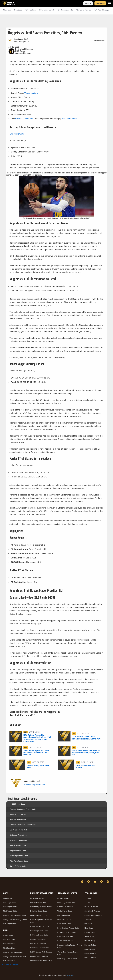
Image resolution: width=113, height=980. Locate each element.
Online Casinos (90, 958)
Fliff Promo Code (64, 915)
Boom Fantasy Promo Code (68, 928)
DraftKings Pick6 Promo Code (69, 959)
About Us (88, 920)
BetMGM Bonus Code (18, 814)
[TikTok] (102, 882)
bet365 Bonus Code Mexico (41, 960)
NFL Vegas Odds (10, 903)
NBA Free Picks (9, 944)
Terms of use (89, 937)
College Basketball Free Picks (15, 957)
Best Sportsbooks (69, 119)
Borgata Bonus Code (18, 851)
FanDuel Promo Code (18, 819)
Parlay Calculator (91, 907)
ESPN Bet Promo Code (19, 830)
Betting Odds (8, 898)
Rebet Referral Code (65, 937)
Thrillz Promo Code (65, 911)
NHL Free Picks (9, 961)
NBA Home (7, 10)
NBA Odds (18, 10)
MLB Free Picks (9, 948)
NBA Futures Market (47, 10)
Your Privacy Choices (10, 965)
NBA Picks (31, 10)
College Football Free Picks (14, 952)
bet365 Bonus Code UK (39, 956)
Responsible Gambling (93, 915)
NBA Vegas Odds (10, 907)
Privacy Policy (90, 932)
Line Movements (17, 134)
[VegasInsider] (3, 884)
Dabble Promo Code (65, 920)
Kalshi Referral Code (18, 866)
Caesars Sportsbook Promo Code (23, 825)
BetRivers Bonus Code (39, 935)
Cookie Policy (90, 949)
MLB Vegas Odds (10, 911)
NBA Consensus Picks (65, 10)
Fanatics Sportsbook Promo (41, 907)
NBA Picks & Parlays (101, 10)
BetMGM (19, 119)
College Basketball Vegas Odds (15, 920)
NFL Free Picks (9, 940)
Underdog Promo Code (19, 835)
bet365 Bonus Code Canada (41, 952)
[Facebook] (83, 882)
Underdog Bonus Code (39, 931)
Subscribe (100, 3)
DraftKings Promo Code (19, 856)
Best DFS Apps (63, 898)
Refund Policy (90, 941)
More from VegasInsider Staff (34, 785)
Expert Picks (8, 935)
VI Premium (89, 898)
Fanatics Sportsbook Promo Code (23, 809)
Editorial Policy (90, 954)
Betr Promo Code (64, 924)
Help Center (89, 928)
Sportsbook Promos (92, 911)
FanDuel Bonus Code (39, 915)
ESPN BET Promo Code (40, 926)
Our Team (88, 924)
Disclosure (70, 975)
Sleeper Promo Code (18, 845)
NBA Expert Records (83, 10)
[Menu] (109, 3)
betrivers (29, 119)
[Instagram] (108, 882)
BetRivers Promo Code (18, 840)
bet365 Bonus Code (17, 804)
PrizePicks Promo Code (19, 861)
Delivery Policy (90, 945)
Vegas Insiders (31, 93)
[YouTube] (95, 882)
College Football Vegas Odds (14, 915)
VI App (87, 903)
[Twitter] (89, 882)
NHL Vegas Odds (10, 924)
